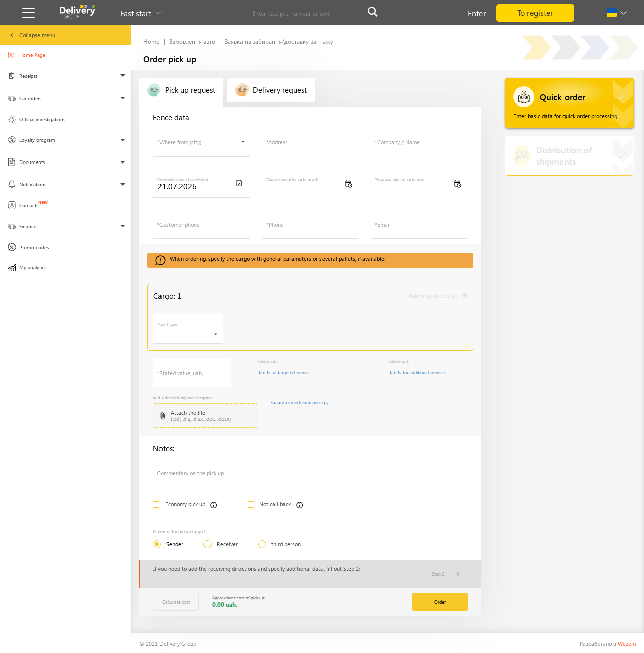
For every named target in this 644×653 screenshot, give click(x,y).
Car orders (27, 101)
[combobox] (202, 142)
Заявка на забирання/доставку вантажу (279, 41)
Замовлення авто (192, 41)
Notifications (27, 187)
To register (535, 12)
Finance (27, 230)
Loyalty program (32, 143)
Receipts (27, 79)
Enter (477, 13)
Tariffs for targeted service (284, 372)
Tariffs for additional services (418, 372)
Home (151, 41)
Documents (27, 165)
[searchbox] (199, 146)
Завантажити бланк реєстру (299, 402)
